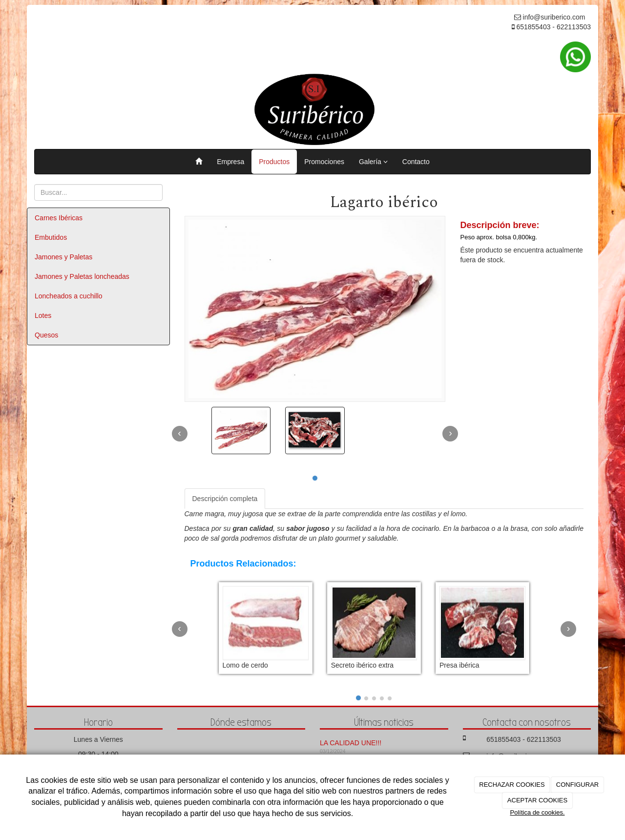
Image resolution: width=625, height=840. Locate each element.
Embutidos (51, 237)
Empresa (230, 162)
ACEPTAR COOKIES (537, 800)
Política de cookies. (537, 812)
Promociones (324, 162)
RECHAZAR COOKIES (512, 785)
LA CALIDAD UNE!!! (351, 743)
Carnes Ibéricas (59, 218)
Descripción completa (225, 499)
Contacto (416, 162)
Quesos (46, 335)
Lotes (43, 315)
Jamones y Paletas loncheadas (82, 276)
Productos (274, 162)
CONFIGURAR (577, 785)
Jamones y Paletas (63, 257)
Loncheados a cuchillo (69, 296)
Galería (373, 162)
